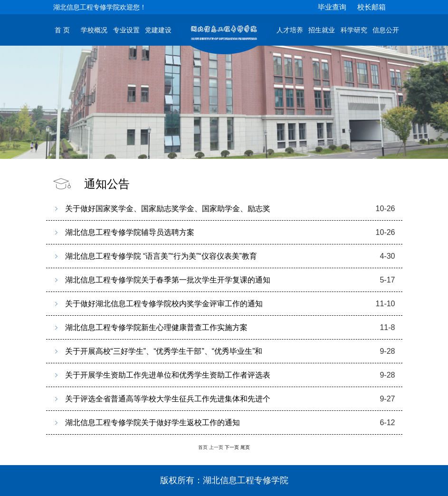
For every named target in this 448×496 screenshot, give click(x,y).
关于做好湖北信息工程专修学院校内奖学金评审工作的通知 (164, 304)
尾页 (245, 447)
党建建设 (158, 30)
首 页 (62, 30)
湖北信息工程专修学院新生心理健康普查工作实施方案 (156, 327)
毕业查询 (332, 7)
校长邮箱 (372, 7)
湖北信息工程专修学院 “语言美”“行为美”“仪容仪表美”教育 (161, 256)
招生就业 (322, 30)
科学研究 (354, 30)
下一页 (232, 447)
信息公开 (386, 30)
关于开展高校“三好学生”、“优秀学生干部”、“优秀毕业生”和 (164, 351)
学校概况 (94, 30)
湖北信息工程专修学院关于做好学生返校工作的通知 (153, 423)
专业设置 (126, 30)
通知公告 (107, 184)
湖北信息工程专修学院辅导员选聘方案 (130, 232)
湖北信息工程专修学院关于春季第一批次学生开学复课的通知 (168, 280)
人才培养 (290, 30)
